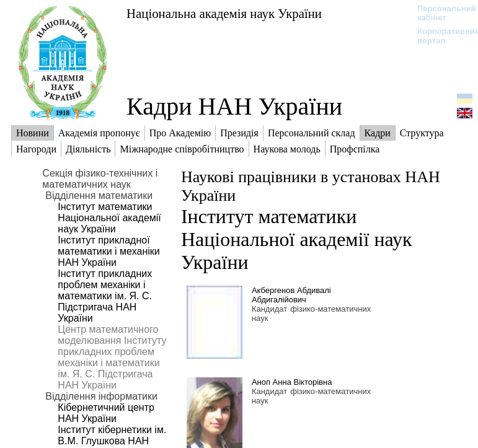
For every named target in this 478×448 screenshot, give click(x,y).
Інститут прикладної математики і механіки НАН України (108, 251)
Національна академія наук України (224, 13)
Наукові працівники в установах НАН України (311, 186)
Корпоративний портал (440, 36)
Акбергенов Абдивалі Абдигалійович (291, 295)
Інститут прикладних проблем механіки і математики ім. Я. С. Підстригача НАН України (105, 296)
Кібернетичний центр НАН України (106, 413)
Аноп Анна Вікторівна (292, 382)
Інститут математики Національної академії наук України (109, 218)
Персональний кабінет (440, 13)
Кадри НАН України (234, 106)
